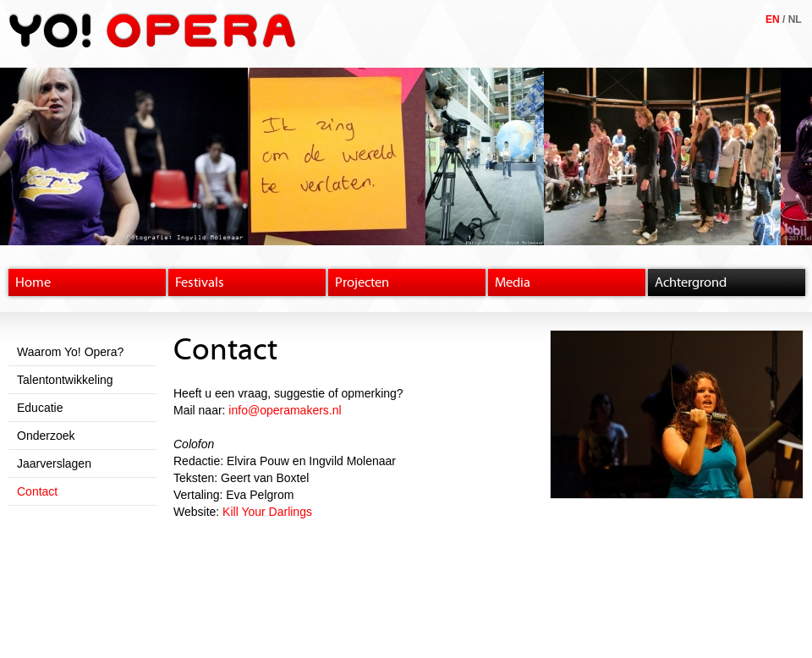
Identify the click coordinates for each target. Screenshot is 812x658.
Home (33, 282)
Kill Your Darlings (267, 512)
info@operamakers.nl (285, 410)
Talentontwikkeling (65, 380)
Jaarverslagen (54, 463)
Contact (37, 491)
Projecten (362, 282)
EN (773, 19)
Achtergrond (691, 282)
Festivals (200, 282)
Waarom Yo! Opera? (70, 352)
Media (513, 282)
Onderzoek (46, 436)
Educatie (40, 408)
